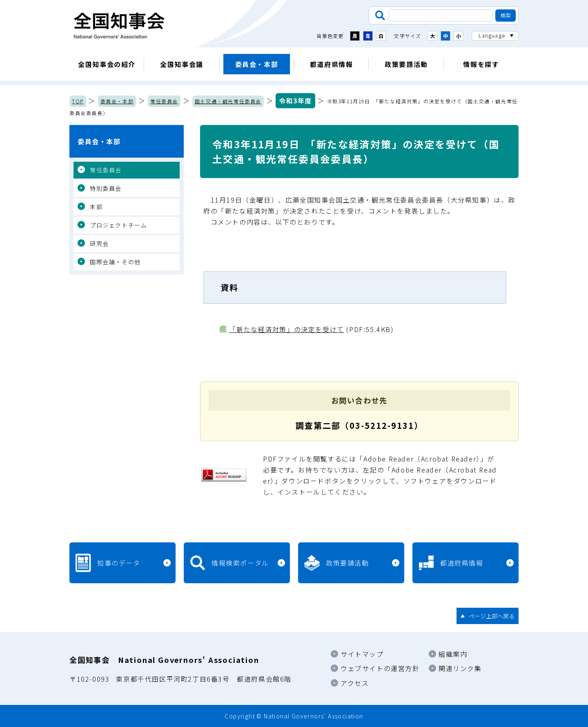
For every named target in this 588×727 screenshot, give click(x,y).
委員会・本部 (257, 64)
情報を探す (481, 64)
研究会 (99, 243)
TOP (78, 101)
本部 (96, 207)
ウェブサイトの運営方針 (380, 668)
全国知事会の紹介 (107, 64)
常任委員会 (164, 101)
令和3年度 (295, 100)
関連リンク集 (460, 668)
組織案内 (453, 654)
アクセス (355, 683)
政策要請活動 (406, 64)
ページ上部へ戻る (492, 616)
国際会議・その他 (115, 262)
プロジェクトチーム (118, 225)
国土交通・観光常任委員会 (228, 101)
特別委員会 (106, 188)
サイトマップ (362, 654)
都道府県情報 (332, 64)
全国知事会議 (182, 64)
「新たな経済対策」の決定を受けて (287, 329)
